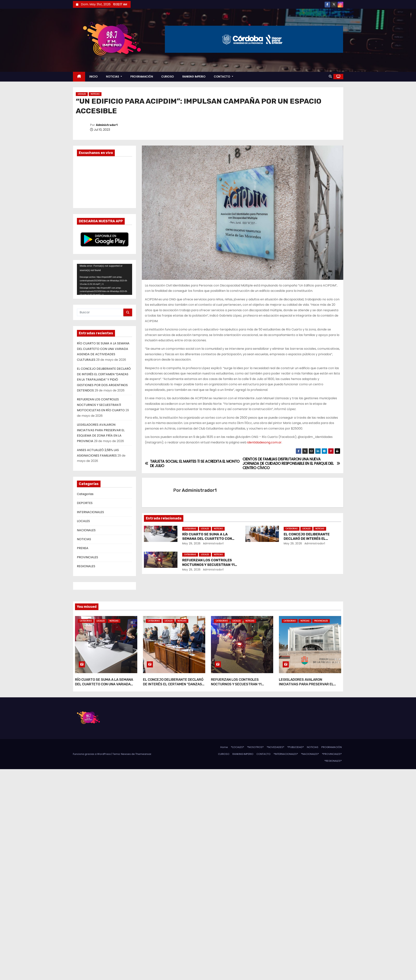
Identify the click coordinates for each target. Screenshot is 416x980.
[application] (105, 279)
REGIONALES (86, 566)
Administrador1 (107, 125)
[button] (330, 76)
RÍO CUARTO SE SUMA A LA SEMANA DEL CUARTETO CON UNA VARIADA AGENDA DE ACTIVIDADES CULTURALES (104, 686)
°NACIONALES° (310, 754)
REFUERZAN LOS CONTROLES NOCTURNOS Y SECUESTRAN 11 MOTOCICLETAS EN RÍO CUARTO (101, 405)
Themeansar (143, 754)
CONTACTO (224, 77)
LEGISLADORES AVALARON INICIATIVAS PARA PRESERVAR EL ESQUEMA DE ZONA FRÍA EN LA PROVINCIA (306, 686)
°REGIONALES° (333, 761)
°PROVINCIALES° (332, 754)
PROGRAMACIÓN (142, 77)
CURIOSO (168, 77)
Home (224, 747)
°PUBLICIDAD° (296, 747)
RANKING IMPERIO (194, 77)
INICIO (93, 77)
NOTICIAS (114, 77)
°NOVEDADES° (275, 747)
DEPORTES (85, 503)
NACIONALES (86, 530)
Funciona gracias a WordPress (92, 754)
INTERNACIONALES (90, 512)
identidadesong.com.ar (264, 442)
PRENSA (83, 548)
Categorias (85, 494)
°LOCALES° (238, 747)
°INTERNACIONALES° (286, 754)
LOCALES (82, 94)
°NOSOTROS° (255, 747)
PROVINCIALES (87, 557)
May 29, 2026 (191, 543)
